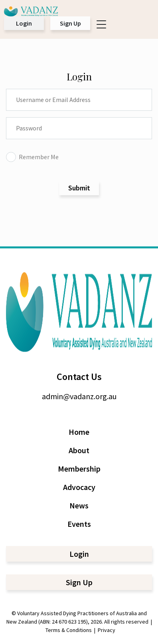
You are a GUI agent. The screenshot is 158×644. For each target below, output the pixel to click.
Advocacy (79, 487)
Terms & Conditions (69, 630)
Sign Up (70, 23)
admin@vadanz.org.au (79, 396)
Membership (79, 469)
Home (79, 432)
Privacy (107, 630)
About (79, 450)
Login (24, 23)
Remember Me (32, 157)
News (79, 505)
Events (79, 524)
